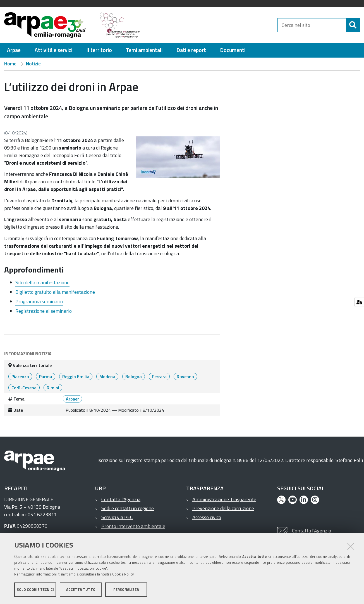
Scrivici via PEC (117, 517)
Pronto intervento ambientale (133, 526)
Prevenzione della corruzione (223, 508)
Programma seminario (39, 301)
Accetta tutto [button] (81, 589)
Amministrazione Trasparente (224, 499)
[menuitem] (14, 50)
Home (10, 64)
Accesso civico (207, 517)
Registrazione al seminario (44, 311)
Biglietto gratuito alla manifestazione (55, 292)
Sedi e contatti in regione (128, 508)
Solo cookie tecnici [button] (35, 589)
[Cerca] (353, 25)
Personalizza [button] (126, 589)
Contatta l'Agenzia (121, 499)
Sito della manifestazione (42, 282)
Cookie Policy (123, 574)
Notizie (33, 64)
